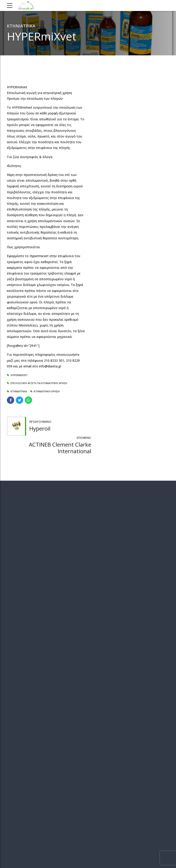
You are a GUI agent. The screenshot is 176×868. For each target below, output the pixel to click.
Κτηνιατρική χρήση (47, 391)
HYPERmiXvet (19, 375)
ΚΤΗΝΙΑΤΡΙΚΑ (21, 26)
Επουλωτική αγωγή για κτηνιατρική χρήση (39, 383)
